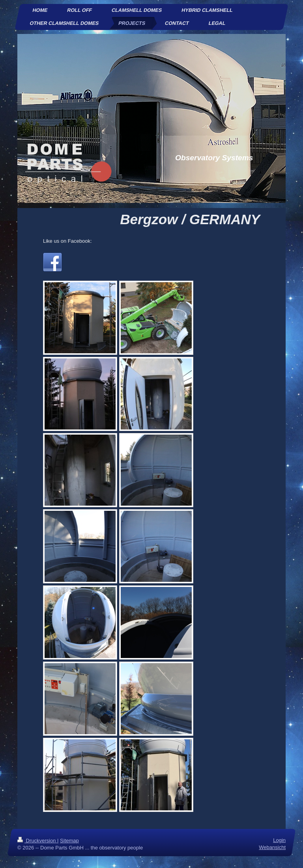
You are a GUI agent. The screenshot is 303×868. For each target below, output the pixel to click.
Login (279, 840)
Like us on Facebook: (67, 241)
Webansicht (272, 847)
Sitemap (69, 841)
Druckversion (37, 841)
